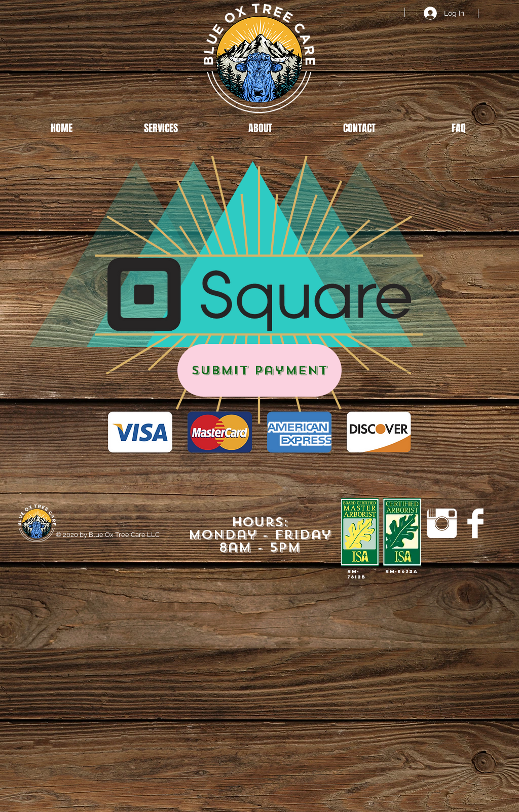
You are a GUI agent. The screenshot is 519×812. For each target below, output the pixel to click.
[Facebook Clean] (475, 523)
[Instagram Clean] (442, 523)
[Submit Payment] (259, 370)
